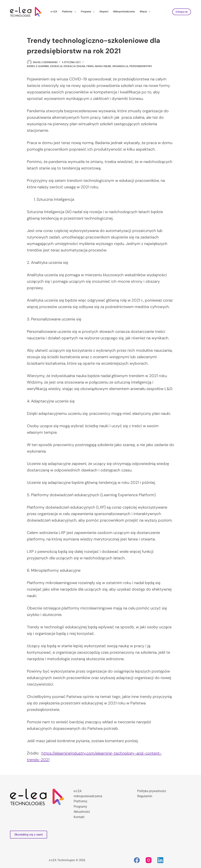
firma (90, 66)
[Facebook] (137, 860)
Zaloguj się (182, 12)
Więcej (146, 12)
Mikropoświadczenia (124, 12)
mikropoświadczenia (88, 796)
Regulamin (145, 796)
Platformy (70, 12)
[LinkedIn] (160, 860)
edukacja (56, 66)
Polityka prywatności (152, 791)
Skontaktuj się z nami (29, 835)
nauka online (103, 66)
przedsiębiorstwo (141, 66)
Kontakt (79, 817)
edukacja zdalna (74, 66)
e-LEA (54, 12)
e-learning (42, 66)
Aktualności (82, 812)
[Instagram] (149, 860)
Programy (89, 12)
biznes (31, 66)
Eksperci (104, 12)
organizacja (120, 66)
